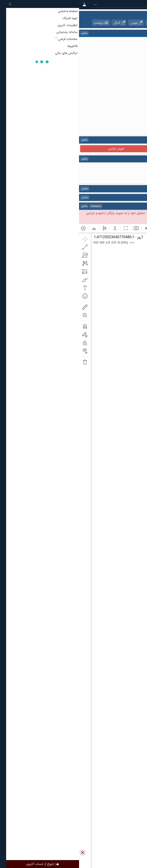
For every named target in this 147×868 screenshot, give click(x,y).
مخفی (5, 33)
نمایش (6, 189)
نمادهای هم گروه (131, 23)
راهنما (109, 140)
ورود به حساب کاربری (127, 213)
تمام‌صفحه (17, 206)
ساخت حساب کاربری (89, 213)
